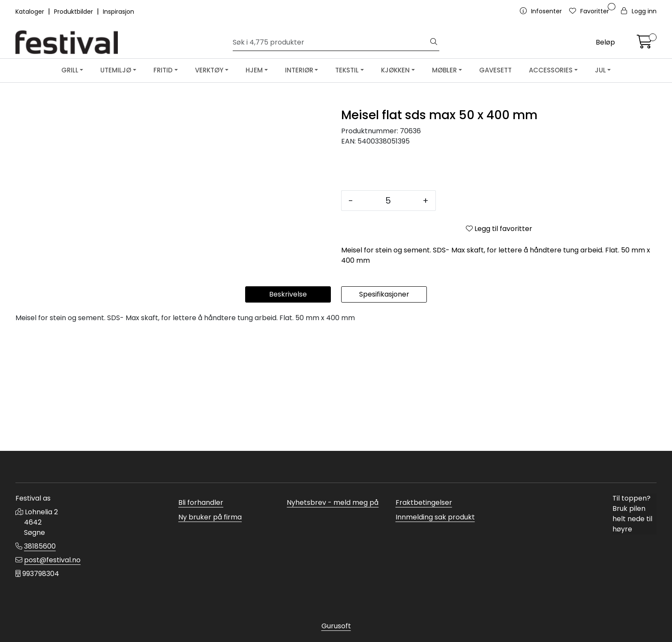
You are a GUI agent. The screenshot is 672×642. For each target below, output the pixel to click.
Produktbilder (74, 12)
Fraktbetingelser (424, 502)
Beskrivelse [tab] (288, 412)
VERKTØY (209, 70)
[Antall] (388, 201)
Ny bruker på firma (210, 517)
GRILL (70, 70)
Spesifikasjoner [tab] (384, 412)
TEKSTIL (347, 70)
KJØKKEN (395, 70)
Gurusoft (336, 626)
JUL (600, 70)
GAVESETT (495, 70)
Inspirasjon (118, 12)
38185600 (40, 546)
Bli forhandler (201, 502)
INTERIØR (299, 70)
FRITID (163, 70)
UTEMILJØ (116, 70)
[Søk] (331, 42)
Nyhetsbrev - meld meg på (333, 502)
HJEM (254, 70)
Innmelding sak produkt (435, 517)
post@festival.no (52, 560)
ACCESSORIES (551, 70)
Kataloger (31, 12)
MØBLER (444, 70)
